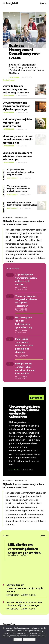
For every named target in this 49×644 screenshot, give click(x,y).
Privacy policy (29, 640)
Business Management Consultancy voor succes (24, 51)
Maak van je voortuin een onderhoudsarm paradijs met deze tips (18, 139)
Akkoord (18, 640)
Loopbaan (4, 175)
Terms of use (9, 624)
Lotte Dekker (14, 78)
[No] (46, 634)
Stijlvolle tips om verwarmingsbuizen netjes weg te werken (16, 89)
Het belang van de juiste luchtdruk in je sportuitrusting (17, 123)
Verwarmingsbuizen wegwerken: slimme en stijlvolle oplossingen (16, 106)
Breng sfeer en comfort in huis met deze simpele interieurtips (17, 156)
